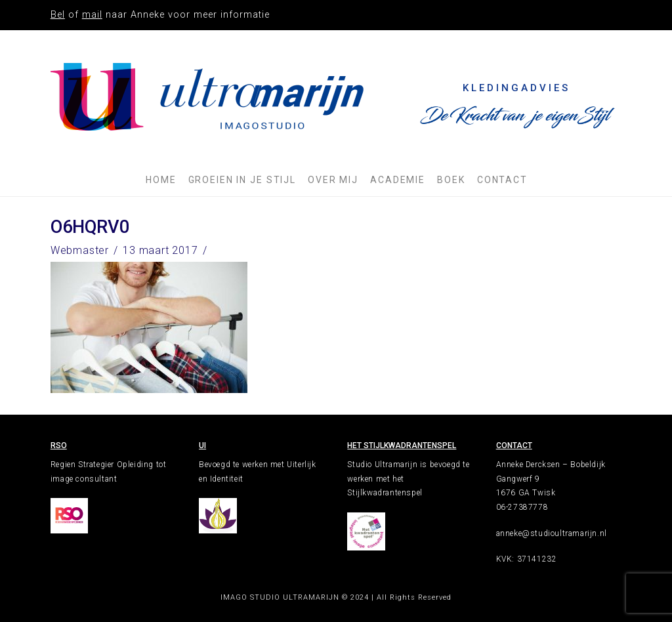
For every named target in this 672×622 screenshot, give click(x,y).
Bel (58, 15)
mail (92, 15)
